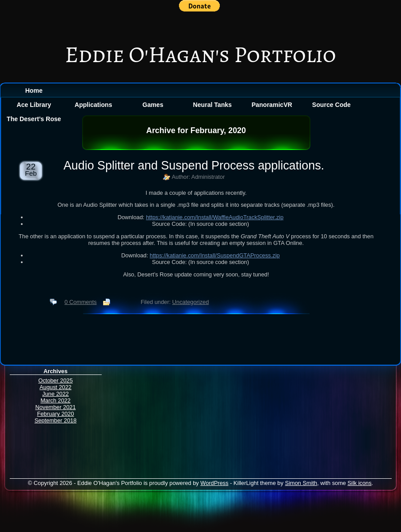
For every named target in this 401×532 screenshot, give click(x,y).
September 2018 (56, 420)
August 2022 (56, 387)
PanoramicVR (272, 105)
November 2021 (55, 407)
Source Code (332, 105)
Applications (93, 105)
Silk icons (360, 483)
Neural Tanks (212, 105)
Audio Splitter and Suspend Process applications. (194, 166)
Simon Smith (301, 483)
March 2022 (56, 400)
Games (153, 105)
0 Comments (81, 302)
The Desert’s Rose (34, 119)
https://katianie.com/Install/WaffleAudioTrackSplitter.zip (215, 217)
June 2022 (56, 394)
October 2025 (56, 380)
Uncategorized (191, 302)
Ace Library (34, 105)
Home (34, 91)
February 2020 (55, 414)
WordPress (214, 483)
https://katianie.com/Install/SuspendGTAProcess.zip (215, 255)
